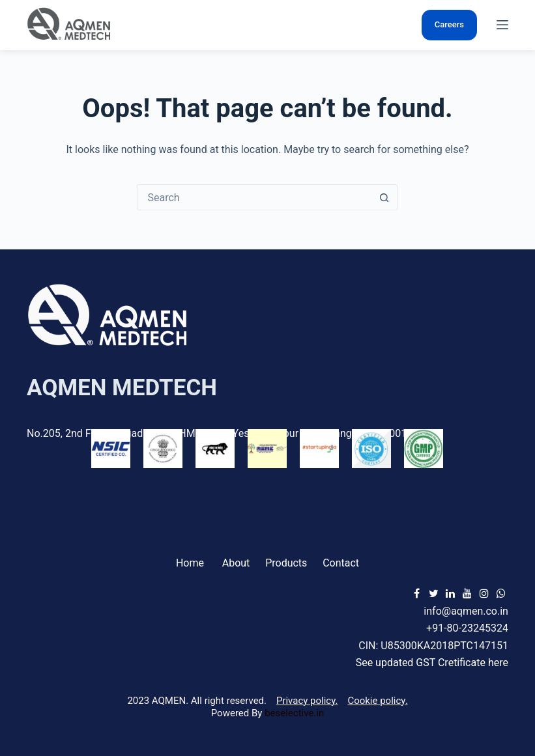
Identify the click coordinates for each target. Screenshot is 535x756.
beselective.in (294, 713)
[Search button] (384, 197)
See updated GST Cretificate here (432, 663)
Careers (449, 24)
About (236, 563)
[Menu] (502, 25)
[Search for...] (254, 197)
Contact (341, 563)
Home (190, 563)
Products (286, 563)
